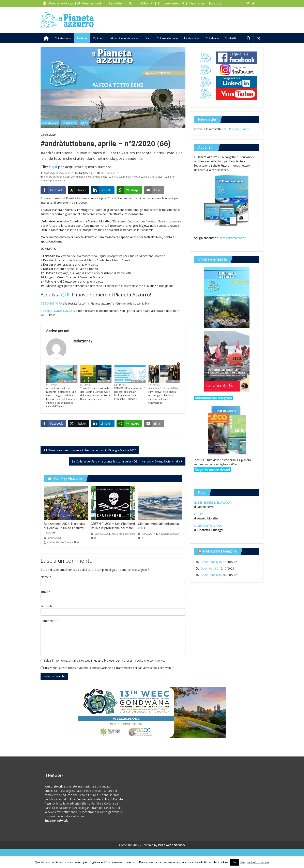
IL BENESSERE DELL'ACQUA (213, 503)
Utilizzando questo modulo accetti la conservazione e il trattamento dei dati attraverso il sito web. (109, 668)
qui (54, 167)
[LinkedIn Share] (103, 190)
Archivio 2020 (50, 123)
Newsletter (196, 3)
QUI (65, 295)
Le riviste (116, 3)
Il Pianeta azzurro (238, 129)
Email (45, 592)
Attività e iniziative (123, 38)
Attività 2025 (70, 381)
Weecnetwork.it (93, 3)
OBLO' (199, 514)
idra (161, 845)
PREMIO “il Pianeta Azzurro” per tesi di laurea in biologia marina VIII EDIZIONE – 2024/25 (130, 394)
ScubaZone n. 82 (212, 562)
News (84, 123)
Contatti (230, 38)
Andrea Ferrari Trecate (60, 542)
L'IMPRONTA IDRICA (208, 526)
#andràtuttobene (54, 177)
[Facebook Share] (53, 190)
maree (127, 177)
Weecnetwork (54, 786)
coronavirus (93, 177)
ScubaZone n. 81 (212, 575)
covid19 (106, 177)
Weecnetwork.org (60, 3)
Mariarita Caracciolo (123, 534)
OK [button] (234, 862)
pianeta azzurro (157, 177)
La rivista (190, 38)
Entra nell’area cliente (233, 238)
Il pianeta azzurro (169, 534)
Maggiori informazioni (254, 862)
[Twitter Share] (78, 190)
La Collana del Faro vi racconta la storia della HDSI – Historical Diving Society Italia (126, 461)
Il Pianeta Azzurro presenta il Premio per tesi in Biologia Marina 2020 (91, 450)
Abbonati (147, 3)
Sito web (46, 606)
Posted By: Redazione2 (57, 173)
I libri (131, 3)
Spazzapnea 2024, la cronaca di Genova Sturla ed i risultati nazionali (64, 528)
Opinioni (99, 38)
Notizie (82, 38)
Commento (49, 621)
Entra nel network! (171, 3)
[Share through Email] (154, 190)
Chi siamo (61, 38)
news (135, 177)
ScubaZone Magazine (219, 551)
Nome (46, 577)
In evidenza (70, 123)
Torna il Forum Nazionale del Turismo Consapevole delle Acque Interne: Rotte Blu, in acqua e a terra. (95, 394)
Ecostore (215, 3)
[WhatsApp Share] (130, 190)
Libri (148, 38)
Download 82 (209, 568)
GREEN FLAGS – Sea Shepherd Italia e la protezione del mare (113, 526)
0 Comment (106, 173)
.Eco (72, 799)
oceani (143, 177)
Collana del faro (167, 38)
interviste (117, 177)
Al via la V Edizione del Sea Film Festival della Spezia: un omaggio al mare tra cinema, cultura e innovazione (163, 395)
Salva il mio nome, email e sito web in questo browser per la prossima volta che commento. (104, 660)
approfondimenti (75, 177)
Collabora (212, 38)
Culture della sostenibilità (93, 799)
